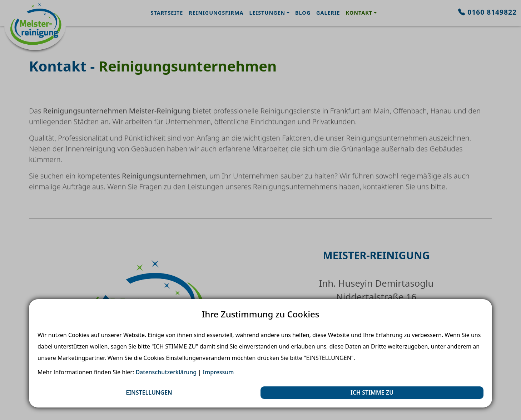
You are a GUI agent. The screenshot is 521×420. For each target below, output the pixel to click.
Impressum (218, 372)
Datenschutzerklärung (166, 372)
